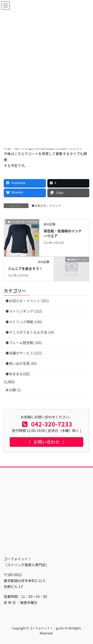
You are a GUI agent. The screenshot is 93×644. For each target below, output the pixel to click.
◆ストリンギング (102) (24, 311)
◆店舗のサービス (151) (24, 353)
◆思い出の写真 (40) (21, 363)
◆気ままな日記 (18, 374)
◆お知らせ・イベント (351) (27, 301)
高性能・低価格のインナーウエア (63, 233)
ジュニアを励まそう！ (25, 268)
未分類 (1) (13, 390)
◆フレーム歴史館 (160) (24, 343)
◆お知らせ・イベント (46, 205)
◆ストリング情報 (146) (24, 322)
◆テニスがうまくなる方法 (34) (30, 332)
